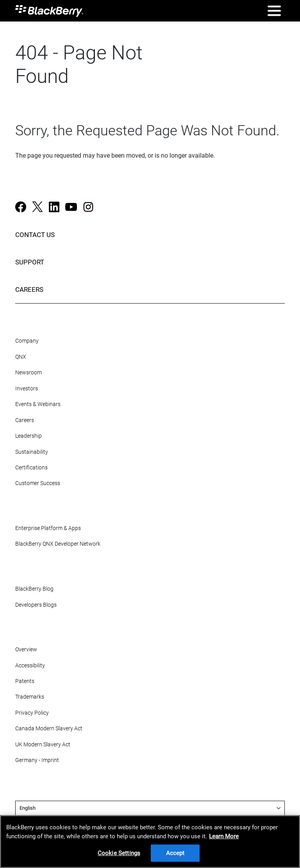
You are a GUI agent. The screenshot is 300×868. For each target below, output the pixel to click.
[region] (150, 842)
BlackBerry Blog (34, 589)
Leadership (29, 436)
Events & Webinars (38, 404)
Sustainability (32, 452)
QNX (21, 357)
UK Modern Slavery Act (43, 745)
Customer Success (38, 483)
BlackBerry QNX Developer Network (58, 544)
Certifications (31, 468)
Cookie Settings (119, 853)
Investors (27, 389)
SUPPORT (30, 262)
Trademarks (30, 697)
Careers (25, 420)
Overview (26, 650)
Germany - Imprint (37, 760)
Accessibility (30, 666)
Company (27, 341)
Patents (25, 681)
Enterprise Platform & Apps (48, 528)
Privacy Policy (32, 713)
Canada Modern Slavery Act (49, 729)
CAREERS (29, 289)
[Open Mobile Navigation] (274, 11)
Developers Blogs (36, 605)
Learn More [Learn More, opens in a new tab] (224, 836)
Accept (175, 853)
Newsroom (29, 373)
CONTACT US (35, 235)
